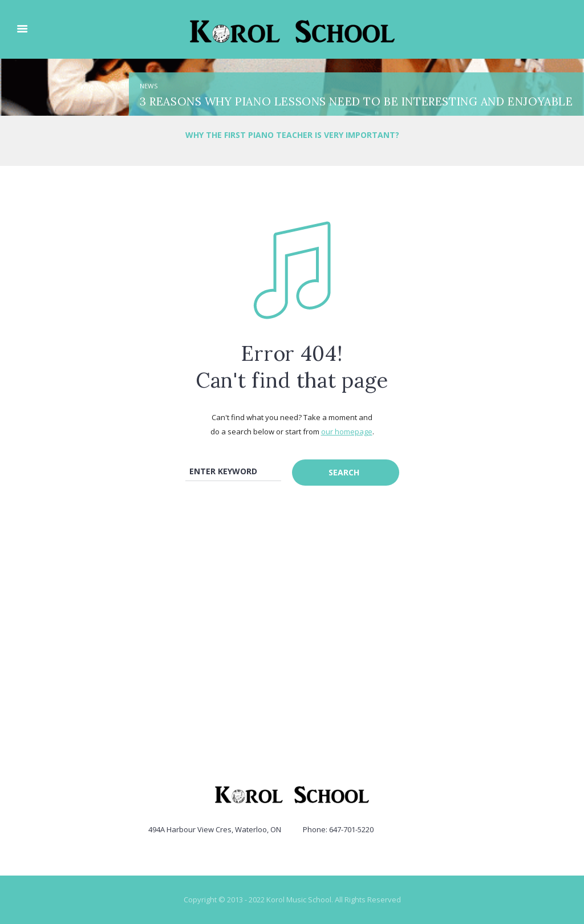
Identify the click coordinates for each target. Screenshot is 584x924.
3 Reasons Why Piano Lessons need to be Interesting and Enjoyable (356, 101)
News (149, 86)
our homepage (347, 432)
